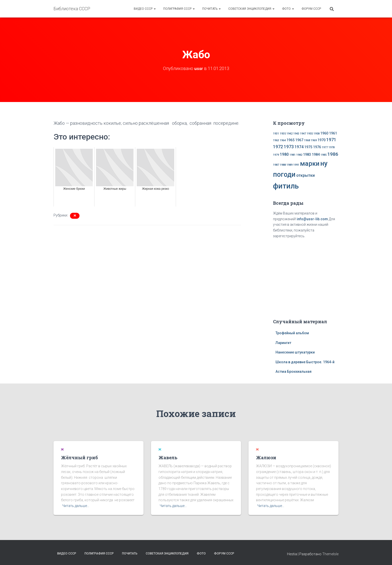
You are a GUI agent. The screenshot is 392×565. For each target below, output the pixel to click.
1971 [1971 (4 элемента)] (331, 140)
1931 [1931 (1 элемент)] (276, 134)
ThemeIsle (330, 554)
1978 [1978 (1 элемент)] (331, 147)
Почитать (211, 9)
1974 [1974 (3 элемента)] (299, 147)
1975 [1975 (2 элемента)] (308, 147)
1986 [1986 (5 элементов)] (333, 154)
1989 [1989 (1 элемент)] (289, 165)
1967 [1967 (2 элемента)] (299, 140)
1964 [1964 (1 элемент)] (283, 140)
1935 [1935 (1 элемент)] (283, 134)
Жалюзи (266, 457)
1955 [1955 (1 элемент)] (310, 134)
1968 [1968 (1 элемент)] (307, 140)
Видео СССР (145, 9)
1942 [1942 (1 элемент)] (289, 134)
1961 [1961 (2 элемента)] (333, 133)
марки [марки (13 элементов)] (310, 163)
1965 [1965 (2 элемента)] (290, 140)
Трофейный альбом (292, 333)
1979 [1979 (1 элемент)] (276, 155)
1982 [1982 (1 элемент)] (299, 155)
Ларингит (283, 342)
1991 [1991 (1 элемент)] (296, 165)
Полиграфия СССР (179, 9)
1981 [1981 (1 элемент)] (292, 155)
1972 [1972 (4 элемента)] (278, 147)
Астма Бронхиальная (293, 371)
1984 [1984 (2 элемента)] (316, 154)
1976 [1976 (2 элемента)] (317, 147)
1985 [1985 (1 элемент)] (323, 155)
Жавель (168, 457)
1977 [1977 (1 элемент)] (325, 147)
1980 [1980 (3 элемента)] (284, 154)
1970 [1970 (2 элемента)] (321, 140)
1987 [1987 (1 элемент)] (276, 165)
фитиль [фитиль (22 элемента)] (286, 186)
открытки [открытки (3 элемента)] (305, 175)
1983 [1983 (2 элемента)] (307, 154)
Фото (288, 9)
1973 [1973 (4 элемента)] (289, 147)
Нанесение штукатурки (295, 352)
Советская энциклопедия (251, 9)
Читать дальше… (76, 506)
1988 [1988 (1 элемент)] (283, 165)
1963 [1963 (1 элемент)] (276, 140)
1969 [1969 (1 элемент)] (314, 140)
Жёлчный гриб (79, 457)
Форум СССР (311, 9)
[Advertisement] (306, 277)
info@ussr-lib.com (312, 219)
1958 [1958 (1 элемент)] (316, 134)
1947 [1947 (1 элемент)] (303, 134)
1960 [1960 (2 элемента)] (324, 133)
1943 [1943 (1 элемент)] (296, 134)
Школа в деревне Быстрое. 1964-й (305, 362)
